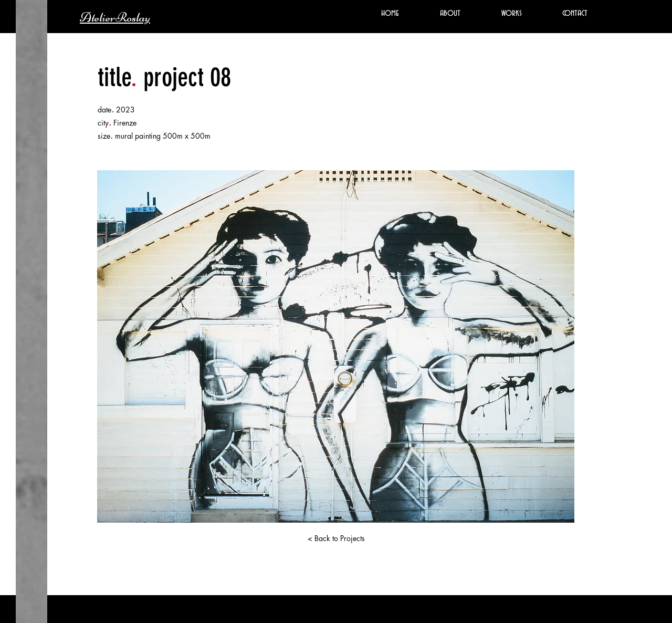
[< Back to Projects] (336, 538)
